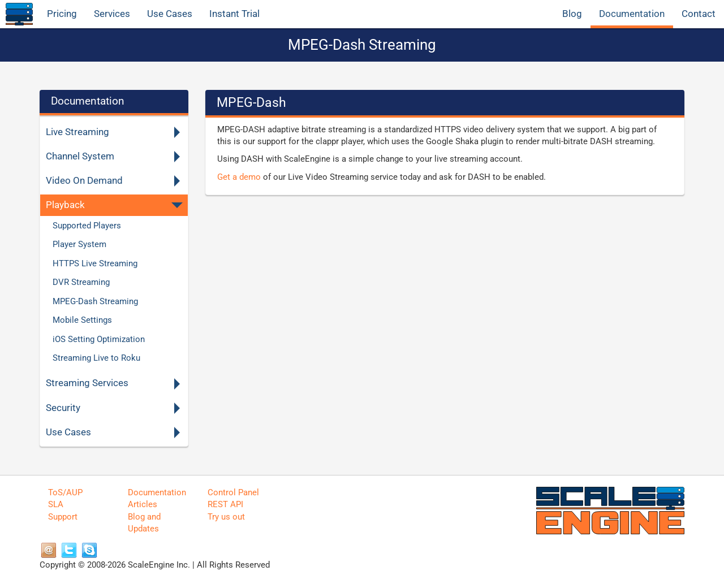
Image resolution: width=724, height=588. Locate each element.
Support (63, 517)
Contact (699, 14)
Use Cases (170, 14)
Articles (143, 504)
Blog (572, 14)
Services (112, 14)
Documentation (632, 14)
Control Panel (233, 492)
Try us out (226, 517)
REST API (225, 504)
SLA (56, 504)
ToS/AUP (65, 492)
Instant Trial (234, 14)
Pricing (62, 14)
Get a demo (239, 177)
